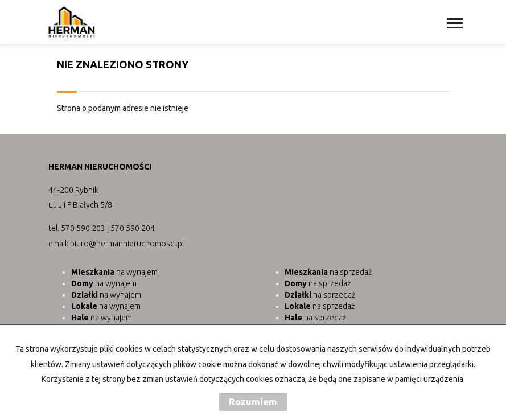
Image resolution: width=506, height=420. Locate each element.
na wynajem (114, 272)
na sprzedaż (328, 272)
